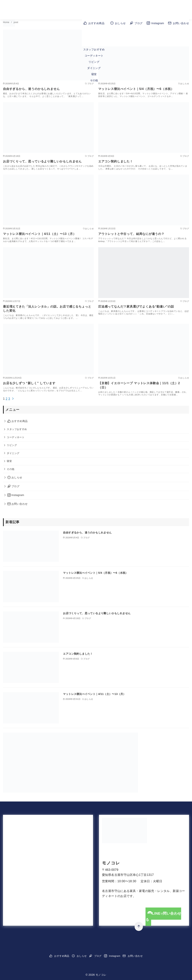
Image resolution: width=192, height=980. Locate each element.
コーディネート (94, 56)
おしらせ (118, 23)
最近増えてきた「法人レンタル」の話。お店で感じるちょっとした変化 (47, 309)
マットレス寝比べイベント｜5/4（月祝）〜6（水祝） (136, 89)
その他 (94, 80)
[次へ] (13, 399)
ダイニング (94, 68)
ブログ (136, 23)
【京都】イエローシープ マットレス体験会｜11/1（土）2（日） (139, 385)
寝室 (94, 74)
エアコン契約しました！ (116, 161)
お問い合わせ (178, 23)
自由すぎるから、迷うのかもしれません (31, 89)
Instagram (155, 23)
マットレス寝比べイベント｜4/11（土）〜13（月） (40, 234)
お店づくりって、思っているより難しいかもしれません (42, 161)
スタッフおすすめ (94, 49)
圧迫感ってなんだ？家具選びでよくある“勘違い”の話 (136, 307)
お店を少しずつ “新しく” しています (29, 383)
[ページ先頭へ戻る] (139, 927)
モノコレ (111, 863)
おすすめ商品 (94, 23)
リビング (94, 62)
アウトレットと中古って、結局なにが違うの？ (131, 234)
